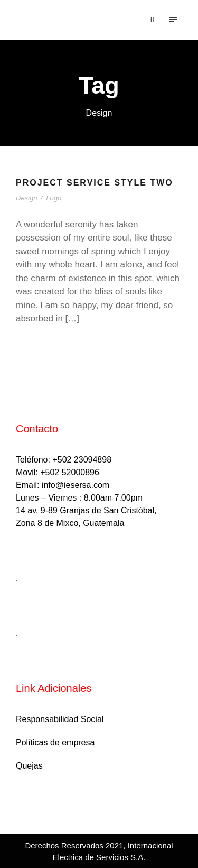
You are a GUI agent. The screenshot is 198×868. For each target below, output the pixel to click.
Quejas (29, 766)
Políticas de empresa (55, 742)
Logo (54, 198)
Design (26, 198)
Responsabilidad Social (60, 719)
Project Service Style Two (95, 183)
